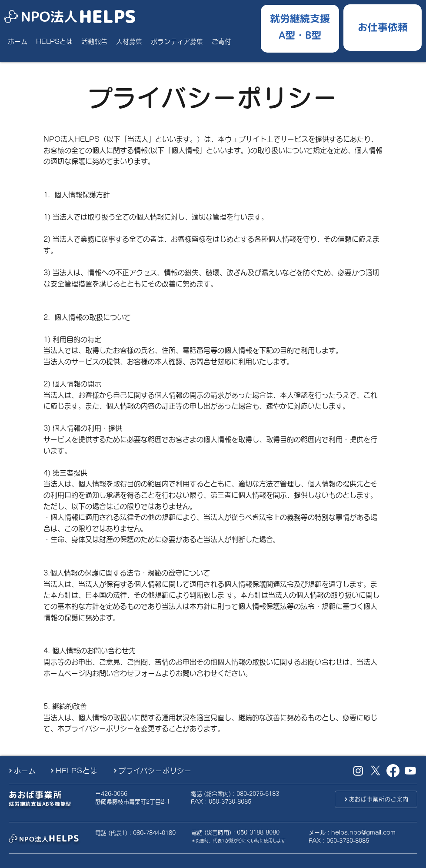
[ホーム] (26, 771)
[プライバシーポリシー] (159, 771)
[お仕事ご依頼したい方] (383, 26)
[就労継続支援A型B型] (300, 27)
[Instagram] (358, 771)
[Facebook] (393, 771)
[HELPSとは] (78, 771)
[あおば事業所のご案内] (376, 799)
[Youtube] (410, 771)
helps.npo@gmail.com (363, 833)
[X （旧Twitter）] (376, 771)
